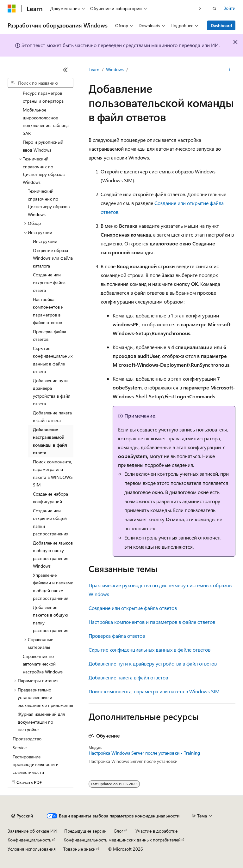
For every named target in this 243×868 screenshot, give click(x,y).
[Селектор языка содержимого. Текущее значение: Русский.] (22, 816)
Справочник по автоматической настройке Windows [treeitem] (43, 664)
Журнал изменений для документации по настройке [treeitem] (41, 722)
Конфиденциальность (29, 840)
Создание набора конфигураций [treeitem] (50, 498)
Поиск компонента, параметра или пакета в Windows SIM (154, 691)
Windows (115, 69)
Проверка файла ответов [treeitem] (50, 335)
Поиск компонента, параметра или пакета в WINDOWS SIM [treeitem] (53, 473)
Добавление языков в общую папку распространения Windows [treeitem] (53, 555)
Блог (119, 831)
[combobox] (40, 83)
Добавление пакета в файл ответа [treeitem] (52, 417)
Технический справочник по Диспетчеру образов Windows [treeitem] (49, 203)
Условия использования (32, 849)
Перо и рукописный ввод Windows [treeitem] (43, 146)
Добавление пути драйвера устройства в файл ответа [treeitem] (52, 392)
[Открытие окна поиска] (215, 9)
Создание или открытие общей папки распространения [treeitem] (51, 522)
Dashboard (221, 25)
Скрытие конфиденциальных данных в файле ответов (150, 650)
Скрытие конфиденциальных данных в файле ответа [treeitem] (53, 360)
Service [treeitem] (20, 747)
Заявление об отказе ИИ (32, 831)
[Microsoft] (12, 9)
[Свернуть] (65, 70)
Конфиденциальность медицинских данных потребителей (122, 840)
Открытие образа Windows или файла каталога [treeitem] (53, 258)
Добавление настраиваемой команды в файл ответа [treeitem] (50, 441)
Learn (94, 69)
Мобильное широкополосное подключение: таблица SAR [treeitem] (46, 121)
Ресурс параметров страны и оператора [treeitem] (43, 97)
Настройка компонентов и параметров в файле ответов (152, 622)
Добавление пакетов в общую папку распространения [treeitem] (51, 619)
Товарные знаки (79, 849)
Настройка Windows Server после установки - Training (144, 753)
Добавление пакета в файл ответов (128, 677)
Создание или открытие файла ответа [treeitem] (49, 282)
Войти (229, 8)
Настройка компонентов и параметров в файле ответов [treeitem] (48, 311)
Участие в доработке (156, 831)
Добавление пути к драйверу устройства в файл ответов (153, 663)
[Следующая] (200, 8)
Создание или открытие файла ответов (133, 608)
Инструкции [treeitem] (45, 241)
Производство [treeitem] (27, 739)
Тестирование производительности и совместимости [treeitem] (36, 764)
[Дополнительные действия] (230, 70)
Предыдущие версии (85, 831)
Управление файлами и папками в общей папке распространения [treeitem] (53, 587)
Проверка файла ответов (117, 636)
